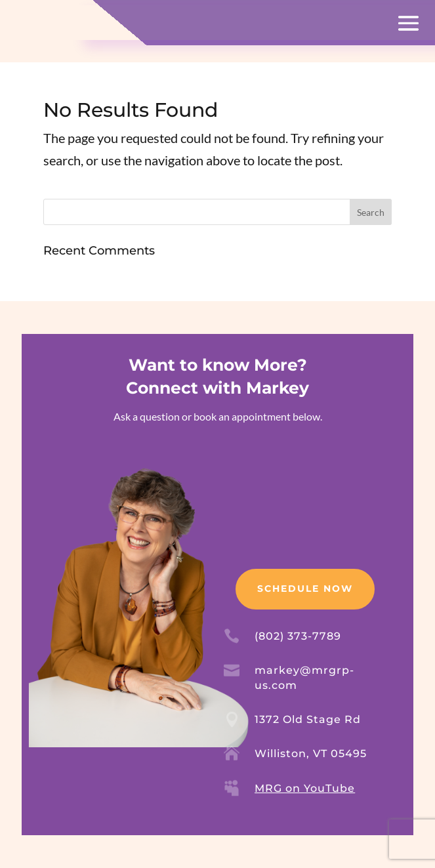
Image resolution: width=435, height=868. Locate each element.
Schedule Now (305, 589)
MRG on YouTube (305, 788)
